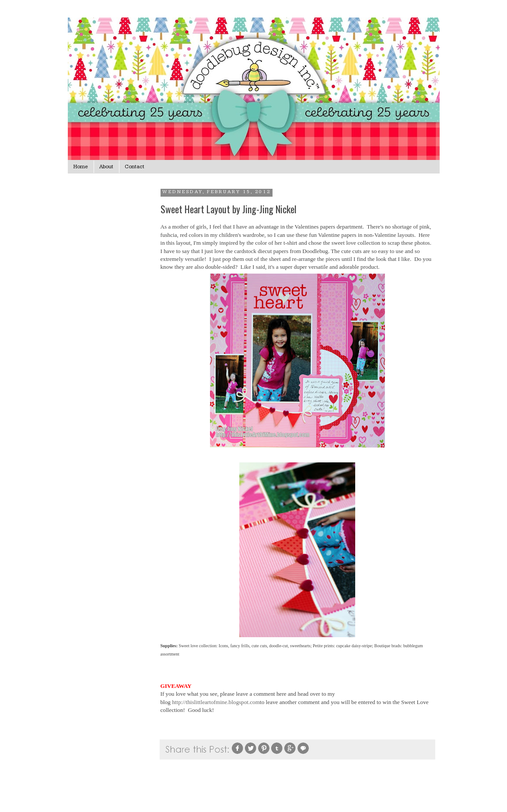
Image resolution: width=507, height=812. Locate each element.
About (106, 167)
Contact (135, 167)
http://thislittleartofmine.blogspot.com (216, 702)
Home (81, 167)
